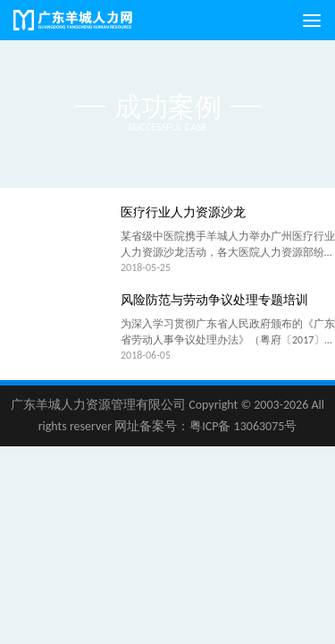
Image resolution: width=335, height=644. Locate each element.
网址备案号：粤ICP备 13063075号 (205, 426)
